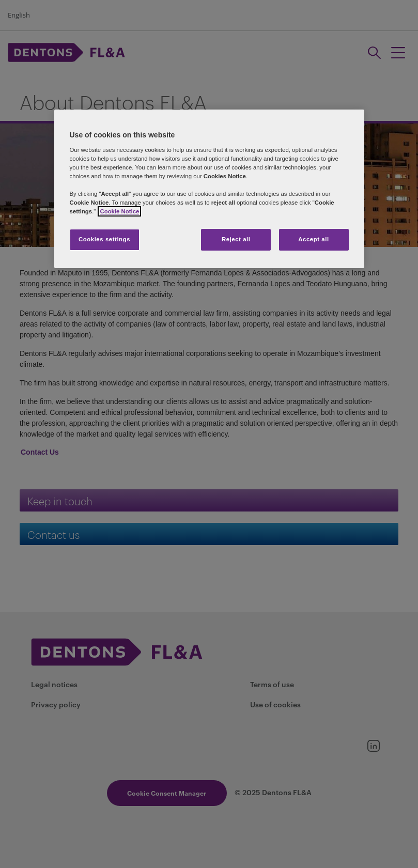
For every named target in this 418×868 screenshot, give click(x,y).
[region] (209, 189)
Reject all (236, 239)
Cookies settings (104, 239)
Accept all (313, 239)
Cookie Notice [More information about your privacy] (119, 211)
